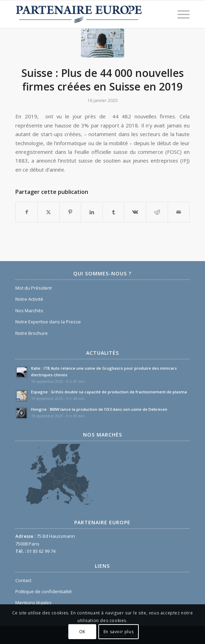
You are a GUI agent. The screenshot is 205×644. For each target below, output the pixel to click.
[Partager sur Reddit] (157, 212)
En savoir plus (119, 632)
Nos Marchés (29, 311)
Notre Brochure (32, 333)
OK (82, 632)
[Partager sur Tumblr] (113, 212)
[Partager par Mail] (179, 212)
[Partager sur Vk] (135, 212)
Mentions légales (33, 603)
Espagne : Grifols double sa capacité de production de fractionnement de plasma (109, 392)
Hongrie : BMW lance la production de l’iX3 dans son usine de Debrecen (99, 409)
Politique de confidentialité (44, 591)
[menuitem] (180, 14)
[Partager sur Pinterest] (70, 212)
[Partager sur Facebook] (26, 212)
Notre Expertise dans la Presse (48, 322)
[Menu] (180, 14)
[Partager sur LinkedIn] (92, 212)
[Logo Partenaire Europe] (85, 14)
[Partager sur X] (48, 212)
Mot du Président (33, 288)
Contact (23, 580)
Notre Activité (29, 299)
